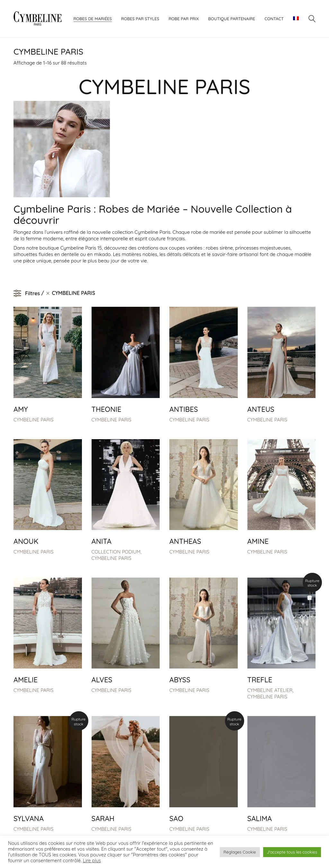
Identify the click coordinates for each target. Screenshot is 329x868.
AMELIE (26, 680)
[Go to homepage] (38, 19)
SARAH (103, 819)
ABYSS (180, 680)
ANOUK (26, 541)
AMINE (258, 541)
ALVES (102, 680)
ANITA (102, 541)
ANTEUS (261, 409)
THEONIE (107, 409)
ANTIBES (184, 409)
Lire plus (92, 861)
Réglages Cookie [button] (240, 852)
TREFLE (260, 680)
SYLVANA (29, 819)
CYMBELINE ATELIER (270, 690)
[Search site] (312, 19)
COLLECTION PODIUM (116, 552)
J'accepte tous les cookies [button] (292, 852)
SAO (176, 819)
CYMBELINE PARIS (33, 420)
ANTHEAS (185, 541)
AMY (21, 409)
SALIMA (260, 819)
